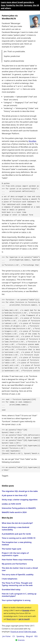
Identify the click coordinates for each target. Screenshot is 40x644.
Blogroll (29, 635)
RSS (36, 635)
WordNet (32, 141)
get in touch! (24, 618)
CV (14, 635)
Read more (11, 618)
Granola (26, 609)
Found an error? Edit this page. (23, 630)
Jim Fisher (7, 635)
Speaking (20, 635)
